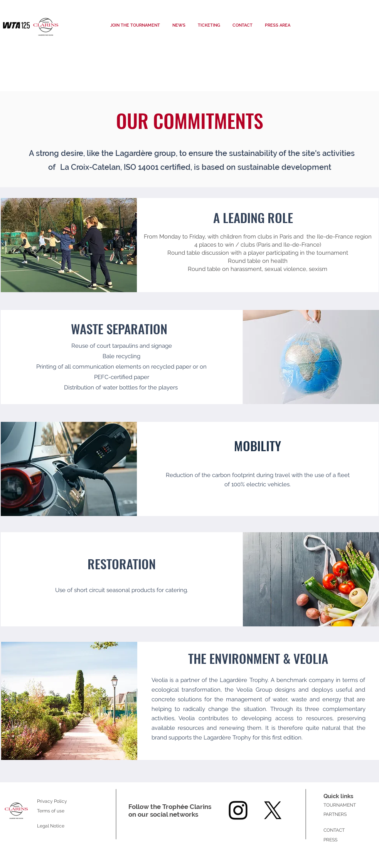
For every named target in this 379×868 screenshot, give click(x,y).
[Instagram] (238, 810)
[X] (273, 810)
